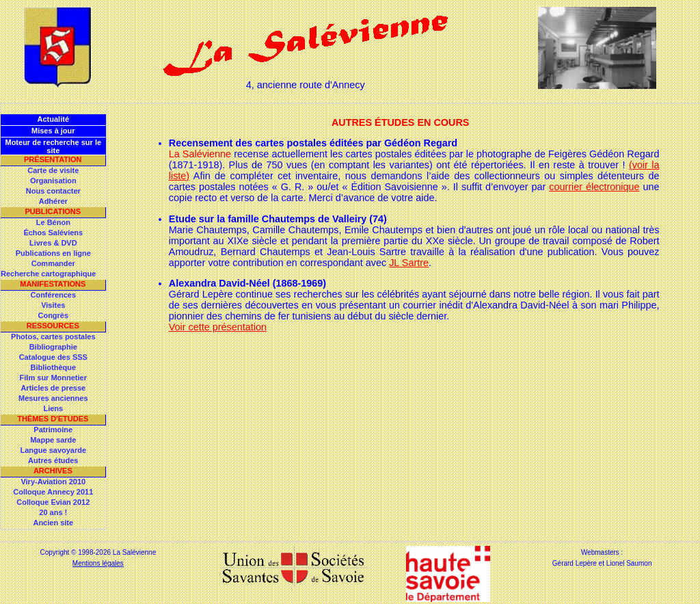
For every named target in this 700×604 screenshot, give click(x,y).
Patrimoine (53, 430)
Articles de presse (53, 388)
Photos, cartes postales (53, 337)
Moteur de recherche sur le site (53, 146)
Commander (53, 263)
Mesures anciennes (53, 398)
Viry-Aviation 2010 (53, 482)
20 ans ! (53, 512)
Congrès (53, 315)
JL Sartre (409, 263)
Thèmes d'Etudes (53, 419)
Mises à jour (53, 131)
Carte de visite (53, 170)
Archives (53, 471)
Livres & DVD (53, 243)
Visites (53, 305)
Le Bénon (53, 222)
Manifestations (53, 284)
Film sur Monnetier (53, 378)
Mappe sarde (53, 440)
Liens (53, 408)
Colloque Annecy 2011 (53, 492)
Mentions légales (98, 563)
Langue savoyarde (54, 450)
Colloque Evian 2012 (53, 502)
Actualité (53, 119)
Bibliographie (53, 347)
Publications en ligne (53, 253)
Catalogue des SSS (53, 357)
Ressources (53, 326)
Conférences (53, 295)
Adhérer (53, 201)
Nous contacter (53, 191)
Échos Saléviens (53, 233)
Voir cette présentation (218, 327)
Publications (53, 211)
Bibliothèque (53, 367)
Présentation (53, 159)
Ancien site (53, 523)
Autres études (53, 460)
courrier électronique (594, 187)
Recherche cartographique (48, 274)
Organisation (53, 181)
